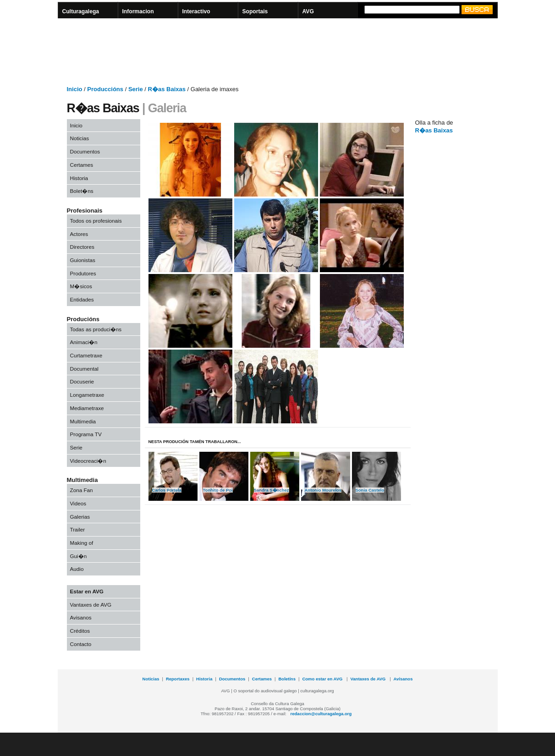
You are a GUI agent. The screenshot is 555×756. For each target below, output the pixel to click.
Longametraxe (87, 395)
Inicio (76, 125)
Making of (82, 543)
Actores (79, 234)
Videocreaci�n (88, 461)
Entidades (82, 299)
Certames (82, 165)
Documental (84, 369)
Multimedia (83, 421)
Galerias (80, 517)
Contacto (81, 644)
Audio (77, 569)
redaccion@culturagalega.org (321, 714)
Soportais (255, 11)
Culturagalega (81, 11)
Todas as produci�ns (96, 329)
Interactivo (196, 11)
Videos (78, 503)
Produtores (83, 273)
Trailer (78, 529)
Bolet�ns (82, 191)
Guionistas (83, 260)
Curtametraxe (86, 355)
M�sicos (81, 286)
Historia (79, 178)
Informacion (138, 11)
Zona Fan (82, 490)
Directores (82, 247)
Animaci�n (84, 342)
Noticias (80, 138)
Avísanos (403, 679)
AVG (308, 11)
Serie (76, 447)
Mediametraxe (87, 408)
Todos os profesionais (96, 221)
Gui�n (79, 556)
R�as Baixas (434, 130)
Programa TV (86, 434)
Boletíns (287, 679)
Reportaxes (178, 679)
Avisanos (81, 617)
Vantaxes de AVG (91, 605)
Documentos (85, 151)
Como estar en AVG (323, 679)
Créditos (80, 631)
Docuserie (82, 381)
